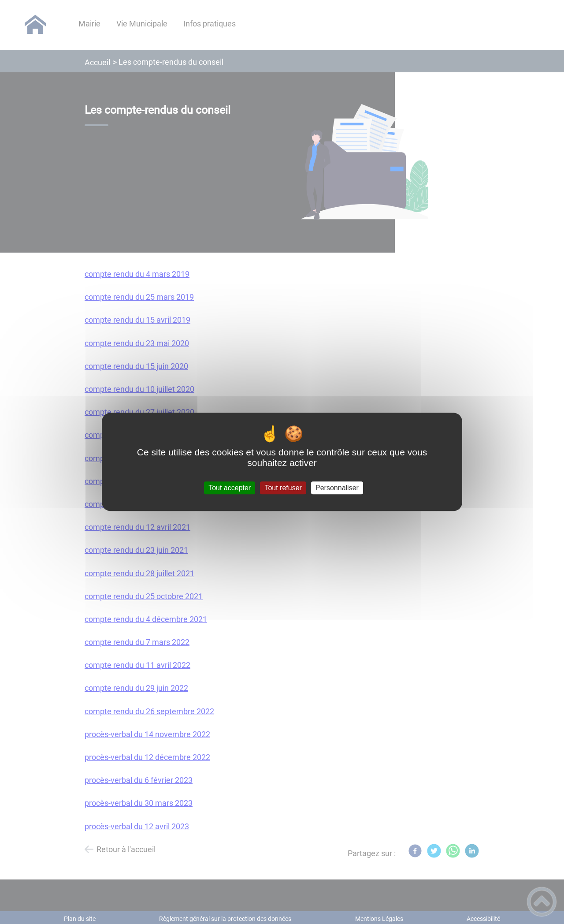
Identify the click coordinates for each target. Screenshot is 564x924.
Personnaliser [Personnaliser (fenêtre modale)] (337, 488)
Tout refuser (283, 488)
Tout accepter (230, 488)
